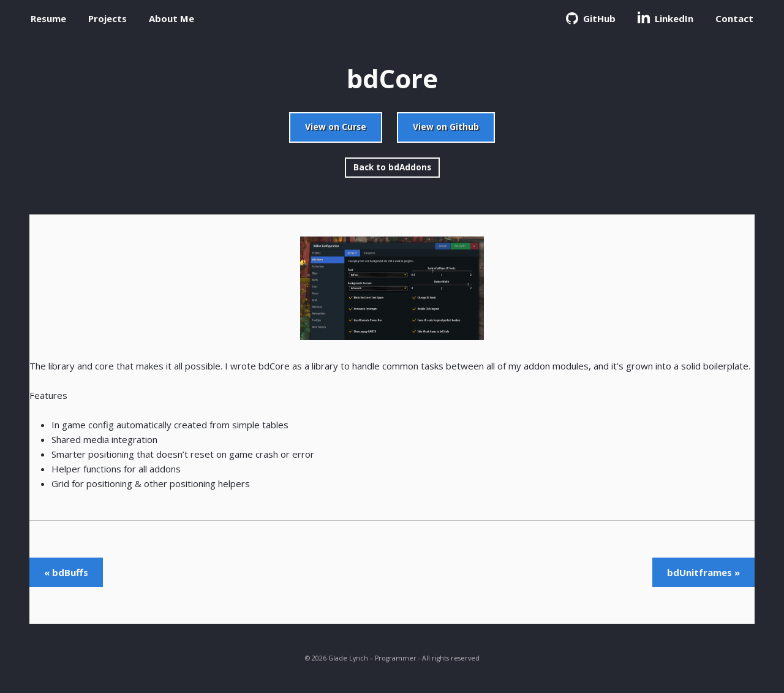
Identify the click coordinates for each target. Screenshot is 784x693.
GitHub (591, 18)
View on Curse (336, 127)
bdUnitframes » (703, 572)
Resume (48, 18)
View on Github (446, 127)
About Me (171, 18)
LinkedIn (665, 18)
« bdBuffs (66, 572)
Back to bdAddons (392, 167)
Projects (107, 18)
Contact (734, 18)
